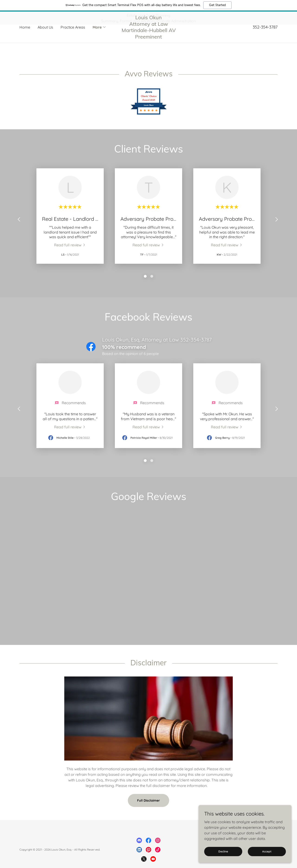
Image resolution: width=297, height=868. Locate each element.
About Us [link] (45, 40)
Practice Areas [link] (73, 40)
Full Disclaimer (148, 811)
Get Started (217, 5)
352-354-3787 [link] (265, 40)
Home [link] (25, 40)
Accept (267, 851)
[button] (99, 40)
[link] (148, 50)
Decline (223, 851)
